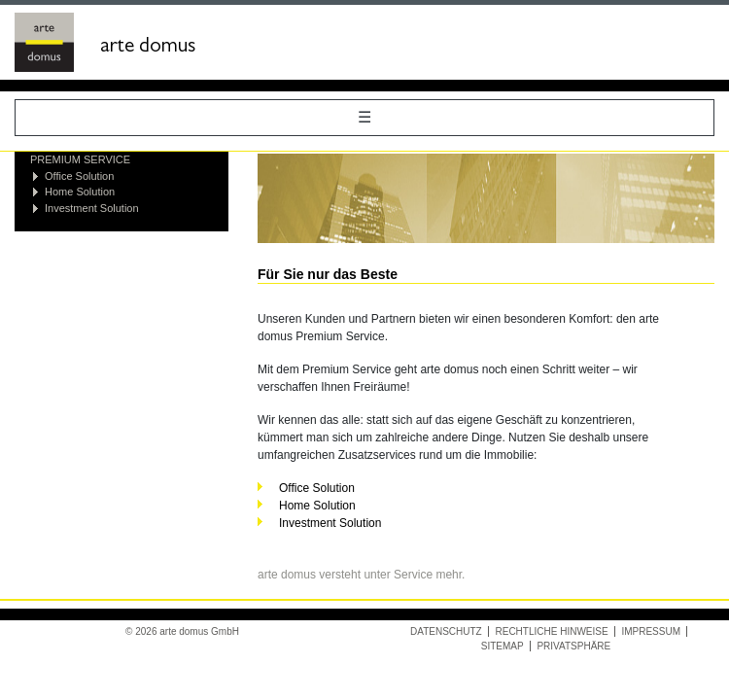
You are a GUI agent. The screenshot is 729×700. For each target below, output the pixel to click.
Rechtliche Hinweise (552, 631)
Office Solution (79, 176)
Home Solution (80, 192)
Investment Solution (92, 208)
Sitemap (503, 646)
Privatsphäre (573, 646)
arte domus (148, 48)
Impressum (651, 631)
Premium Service (80, 159)
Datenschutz (446, 631)
